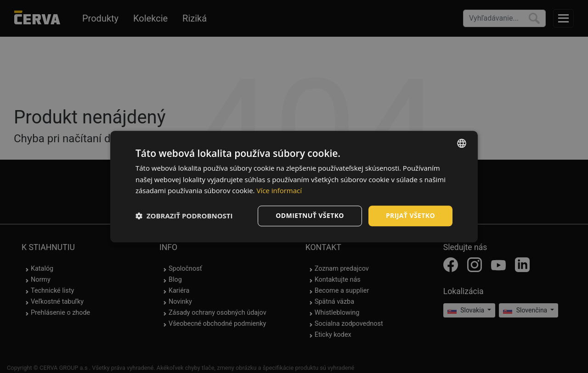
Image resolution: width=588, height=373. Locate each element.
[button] (184, 216)
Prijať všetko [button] (410, 215)
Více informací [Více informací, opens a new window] (279, 191)
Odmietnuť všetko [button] (310, 215)
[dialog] (294, 186)
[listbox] (462, 143)
